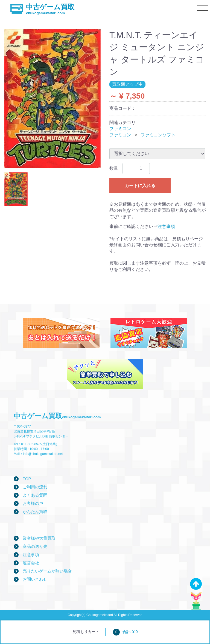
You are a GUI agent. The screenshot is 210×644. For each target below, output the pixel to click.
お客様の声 (33, 503)
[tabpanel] (52, 99)
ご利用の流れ (35, 487)
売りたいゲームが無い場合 (47, 571)
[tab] (16, 189)
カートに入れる (140, 186)
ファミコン (120, 129)
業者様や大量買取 (39, 538)
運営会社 (31, 563)
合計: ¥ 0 (125, 632)
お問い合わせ (35, 579)
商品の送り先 (35, 546)
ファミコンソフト (158, 135)
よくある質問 (35, 495)
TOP (27, 479)
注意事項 (166, 226)
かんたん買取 (35, 512)
